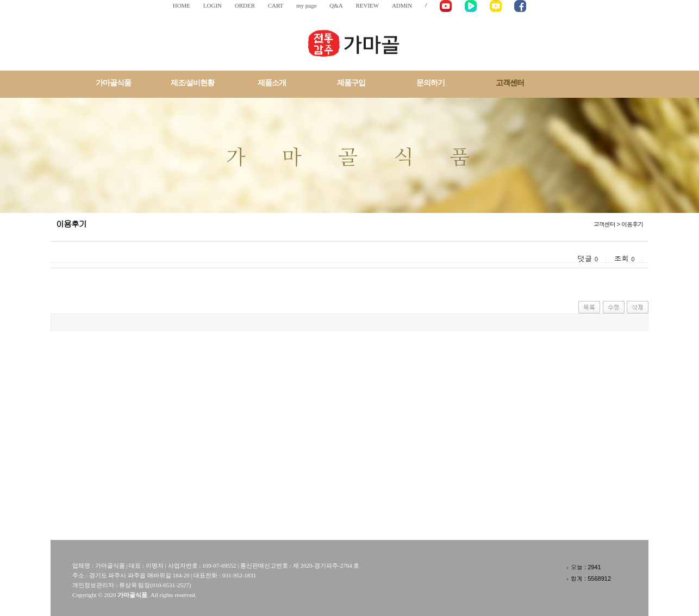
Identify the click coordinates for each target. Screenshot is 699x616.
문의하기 (430, 83)
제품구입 (351, 83)
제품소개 (272, 83)
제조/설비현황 (193, 83)
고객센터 (510, 83)
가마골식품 (113, 83)
